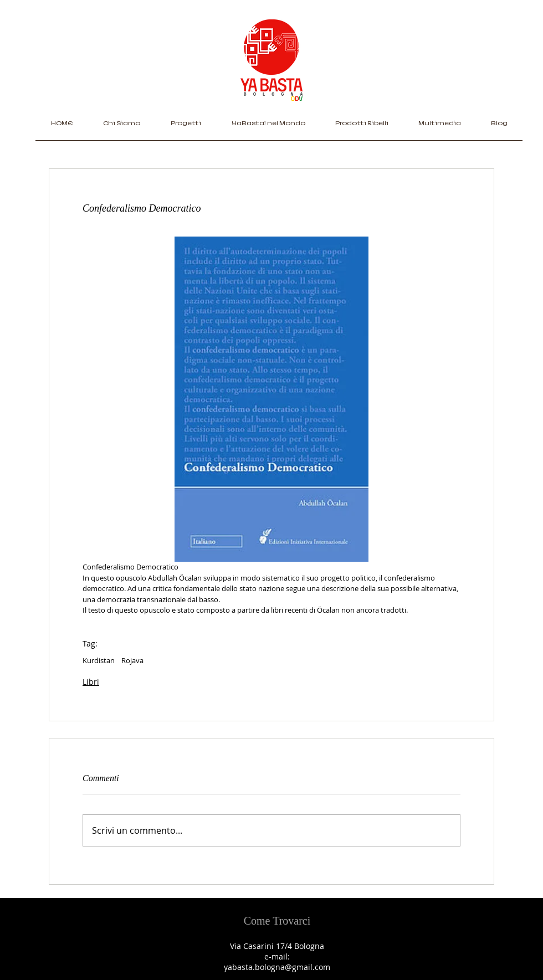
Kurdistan (99, 660)
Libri (91, 682)
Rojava (132, 660)
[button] (186, 127)
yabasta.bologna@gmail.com (277, 967)
